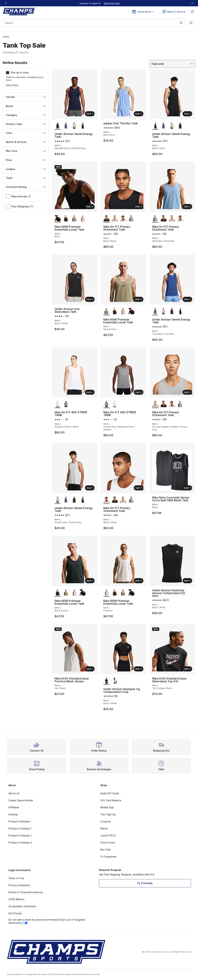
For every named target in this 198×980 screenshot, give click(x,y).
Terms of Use (16, 878)
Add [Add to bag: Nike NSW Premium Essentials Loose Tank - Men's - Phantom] (139, 581)
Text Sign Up (108, 814)
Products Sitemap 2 (20, 828)
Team (26, 178)
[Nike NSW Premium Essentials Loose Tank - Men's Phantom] (83, 219)
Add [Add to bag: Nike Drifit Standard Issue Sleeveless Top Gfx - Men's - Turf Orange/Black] (188, 669)
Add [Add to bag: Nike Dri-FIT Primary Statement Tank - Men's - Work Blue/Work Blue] (188, 206)
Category (26, 115)
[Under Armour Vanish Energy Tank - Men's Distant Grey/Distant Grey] (74, 126)
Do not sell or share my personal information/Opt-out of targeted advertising (47, 921)
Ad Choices (15, 913)
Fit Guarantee (108, 857)
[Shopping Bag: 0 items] (192, 12)
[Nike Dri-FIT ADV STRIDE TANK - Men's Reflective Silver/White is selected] (58, 404)
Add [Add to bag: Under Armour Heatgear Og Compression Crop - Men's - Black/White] (139, 669)
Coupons (106, 821)
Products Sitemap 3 (20, 835)
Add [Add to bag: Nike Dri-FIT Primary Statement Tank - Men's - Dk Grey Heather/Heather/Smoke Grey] (188, 392)
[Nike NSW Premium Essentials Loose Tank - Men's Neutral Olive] (74, 219)
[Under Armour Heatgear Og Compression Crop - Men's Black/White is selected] (106, 681)
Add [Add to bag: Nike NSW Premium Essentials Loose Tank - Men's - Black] (90, 206)
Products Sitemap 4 (20, 842)
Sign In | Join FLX (174, 12)
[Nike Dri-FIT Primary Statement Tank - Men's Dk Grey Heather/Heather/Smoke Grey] (115, 219)
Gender (26, 97)
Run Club (106, 850)
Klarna (104, 828)
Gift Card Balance (111, 800)
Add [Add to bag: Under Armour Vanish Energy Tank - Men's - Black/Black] (188, 114)
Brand (26, 106)
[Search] (94, 23)
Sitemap (13, 814)
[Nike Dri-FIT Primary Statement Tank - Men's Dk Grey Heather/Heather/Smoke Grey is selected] (155, 404)
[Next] (192, 3)
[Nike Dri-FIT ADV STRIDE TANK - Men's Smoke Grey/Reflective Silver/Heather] (66, 404)
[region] (99, 3)
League (26, 169)
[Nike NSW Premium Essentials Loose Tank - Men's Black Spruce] (66, 219)
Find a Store (12, 85)
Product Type (26, 124)
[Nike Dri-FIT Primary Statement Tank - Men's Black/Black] (164, 219)
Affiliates (14, 807)
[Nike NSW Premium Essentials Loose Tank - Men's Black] (131, 311)
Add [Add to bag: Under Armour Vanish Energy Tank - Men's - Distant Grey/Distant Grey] (90, 488)
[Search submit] (181, 23)
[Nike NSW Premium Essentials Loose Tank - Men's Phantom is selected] (106, 593)
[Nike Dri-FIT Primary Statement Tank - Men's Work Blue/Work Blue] (131, 219)
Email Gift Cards (110, 793)
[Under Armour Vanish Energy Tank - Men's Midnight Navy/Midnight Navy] (180, 126)
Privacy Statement (19, 885)
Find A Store (108, 842)
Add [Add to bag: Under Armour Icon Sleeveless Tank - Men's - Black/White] (90, 299)
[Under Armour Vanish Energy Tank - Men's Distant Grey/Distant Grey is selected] (58, 500)
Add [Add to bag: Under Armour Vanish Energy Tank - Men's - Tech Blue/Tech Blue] (188, 299)
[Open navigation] (191, 23)
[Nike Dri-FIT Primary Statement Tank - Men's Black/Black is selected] (106, 219)
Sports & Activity (26, 142)
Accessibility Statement (22, 906)
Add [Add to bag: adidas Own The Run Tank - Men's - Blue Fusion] (139, 114)
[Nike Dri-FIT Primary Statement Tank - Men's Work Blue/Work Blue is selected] (155, 219)
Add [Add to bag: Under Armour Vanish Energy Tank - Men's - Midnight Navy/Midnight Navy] (90, 114)
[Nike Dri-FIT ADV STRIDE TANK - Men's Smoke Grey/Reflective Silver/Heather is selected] (106, 404)
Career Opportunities (21, 800)
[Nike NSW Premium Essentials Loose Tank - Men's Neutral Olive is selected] (106, 311)
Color (26, 133)
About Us (14, 793)
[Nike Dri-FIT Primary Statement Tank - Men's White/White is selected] (106, 500)
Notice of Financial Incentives (26, 892)
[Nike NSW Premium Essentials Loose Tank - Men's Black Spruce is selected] (58, 593)
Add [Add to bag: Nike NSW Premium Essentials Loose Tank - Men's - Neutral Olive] (139, 299)
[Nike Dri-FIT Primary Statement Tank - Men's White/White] (123, 219)
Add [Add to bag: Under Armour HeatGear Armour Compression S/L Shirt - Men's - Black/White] (188, 581)
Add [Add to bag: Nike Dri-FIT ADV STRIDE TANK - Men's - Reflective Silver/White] (90, 392)
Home (6, 37)
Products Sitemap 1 (20, 821)
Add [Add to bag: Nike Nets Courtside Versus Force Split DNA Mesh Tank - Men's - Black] (188, 488)
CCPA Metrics (16, 899)
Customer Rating (26, 187)
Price (26, 160)
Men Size (26, 151)
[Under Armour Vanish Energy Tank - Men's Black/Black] (83, 126)
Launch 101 (108, 835)
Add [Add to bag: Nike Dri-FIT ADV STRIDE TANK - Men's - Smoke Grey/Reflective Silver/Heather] (139, 392)
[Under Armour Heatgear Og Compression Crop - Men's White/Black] (115, 681)
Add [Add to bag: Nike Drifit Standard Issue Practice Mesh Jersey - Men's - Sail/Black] (90, 669)
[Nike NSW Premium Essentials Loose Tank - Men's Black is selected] (58, 219)
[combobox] (94, 23)
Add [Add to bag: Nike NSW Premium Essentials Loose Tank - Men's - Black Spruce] (90, 581)
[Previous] (6, 3)
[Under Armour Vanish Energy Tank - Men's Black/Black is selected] (155, 126)
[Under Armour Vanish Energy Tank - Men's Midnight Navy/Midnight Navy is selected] (58, 126)
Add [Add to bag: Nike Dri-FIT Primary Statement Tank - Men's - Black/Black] (139, 206)
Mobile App (107, 807)
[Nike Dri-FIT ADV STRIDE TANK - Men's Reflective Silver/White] (115, 404)
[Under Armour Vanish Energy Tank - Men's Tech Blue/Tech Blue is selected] (155, 311)
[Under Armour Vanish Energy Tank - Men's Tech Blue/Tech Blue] (66, 126)
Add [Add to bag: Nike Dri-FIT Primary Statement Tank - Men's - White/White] (139, 488)
